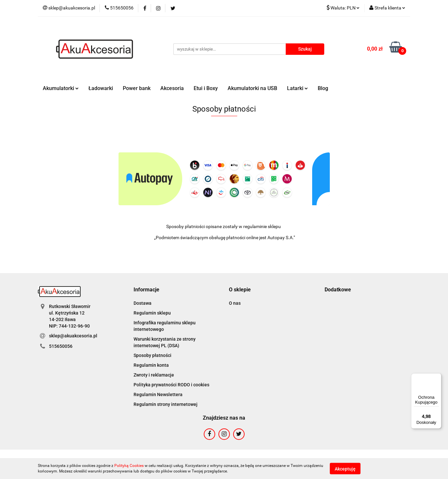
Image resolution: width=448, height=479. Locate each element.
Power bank (137, 88)
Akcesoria (172, 88)
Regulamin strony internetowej (166, 404)
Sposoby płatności (152, 355)
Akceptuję (345, 469)
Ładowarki (101, 88)
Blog (323, 88)
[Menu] (438, 377)
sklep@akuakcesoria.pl (73, 336)
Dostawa (143, 303)
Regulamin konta (151, 365)
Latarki (297, 88)
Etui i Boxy (206, 88)
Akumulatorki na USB (252, 88)
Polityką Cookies (129, 466)
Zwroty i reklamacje (154, 375)
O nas (235, 303)
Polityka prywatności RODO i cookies (171, 385)
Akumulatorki (61, 88)
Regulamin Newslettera (158, 394)
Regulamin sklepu (152, 313)
